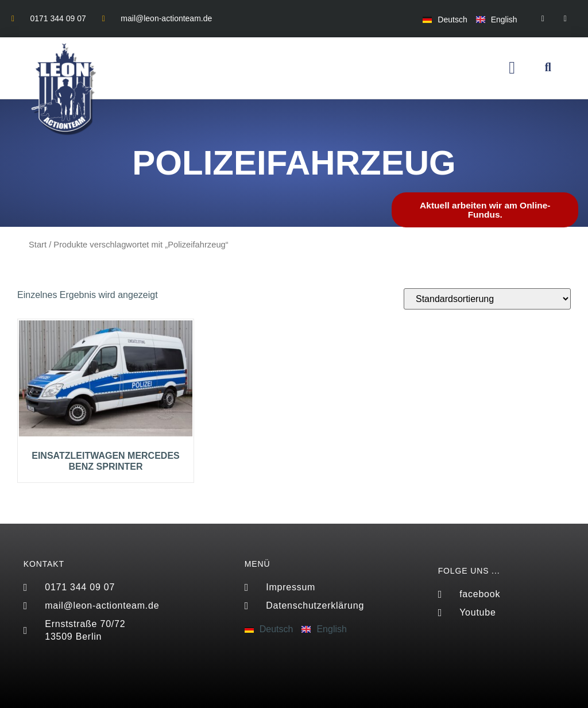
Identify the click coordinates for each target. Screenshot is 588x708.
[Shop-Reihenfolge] (487, 299)
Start (38, 245)
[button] (512, 68)
